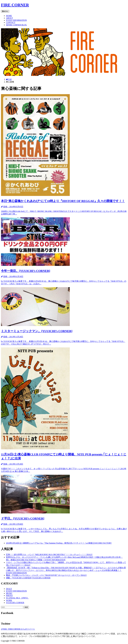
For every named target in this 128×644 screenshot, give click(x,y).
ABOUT (9, 18)
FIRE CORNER (15, 5)
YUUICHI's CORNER (15, 603)
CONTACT (11, 22)
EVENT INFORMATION (16, 20)
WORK (9, 600)
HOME (9, 16)
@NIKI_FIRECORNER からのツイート (18, 629)
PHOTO (9, 595)
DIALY (9, 589)
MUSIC (9, 593)
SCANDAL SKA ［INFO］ (17, 598)
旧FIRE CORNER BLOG (16, 25)
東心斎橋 (10, 82)
